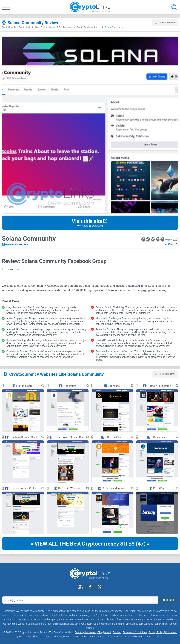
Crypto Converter (153, 636)
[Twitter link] (100, 587)
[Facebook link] (90, 587)
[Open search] (174, 7)
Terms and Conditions (135, 632)
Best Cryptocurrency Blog (89, 632)
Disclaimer (171, 632)
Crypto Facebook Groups (89, 27)
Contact (117, 632)
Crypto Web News (133, 636)
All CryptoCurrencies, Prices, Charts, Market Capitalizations (72, 636)
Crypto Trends (114, 636)
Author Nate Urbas (28, 636)
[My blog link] (81, 587)
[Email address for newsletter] (80, 600)
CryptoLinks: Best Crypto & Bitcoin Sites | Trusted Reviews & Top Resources (37, 27)
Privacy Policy (156, 632)
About (108, 632)
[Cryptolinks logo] (90, 7)
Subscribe (168, 600)
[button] (6, 7)
